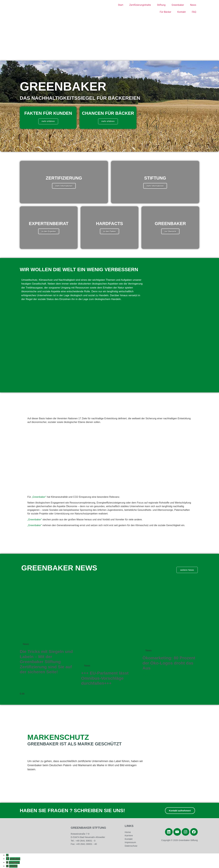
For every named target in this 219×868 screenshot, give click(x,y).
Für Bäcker (165, 12)
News (193, 5)
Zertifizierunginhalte (140, 5)
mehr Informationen (64, 186)
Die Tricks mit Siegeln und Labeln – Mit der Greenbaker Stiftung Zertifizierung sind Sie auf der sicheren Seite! (46, 662)
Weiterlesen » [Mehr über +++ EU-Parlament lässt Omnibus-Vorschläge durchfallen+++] (89, 690)
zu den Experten (49, 231)
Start (121, 5)
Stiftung (161, 5)
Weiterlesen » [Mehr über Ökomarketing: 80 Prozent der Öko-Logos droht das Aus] (150, 675)
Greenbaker (178, 5)
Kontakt (182, 12)
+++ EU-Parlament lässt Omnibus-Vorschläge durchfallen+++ (105, 678)
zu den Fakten (109, 231)
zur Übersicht (170, 231)
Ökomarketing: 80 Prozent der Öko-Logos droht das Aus (169, 663)
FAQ (194, 12)
